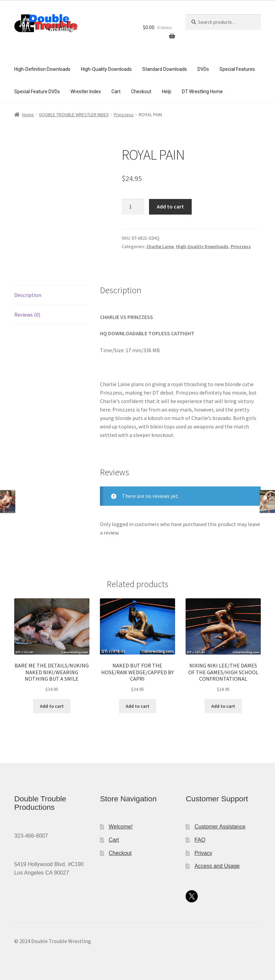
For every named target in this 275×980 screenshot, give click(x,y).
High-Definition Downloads (42, 69)
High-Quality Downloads (106, 69)
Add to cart (170, 206)
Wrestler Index (86, 92)
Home (28, 115)
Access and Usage (217, 866)
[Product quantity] (133, 207)
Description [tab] (28, 295)
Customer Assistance (220, 827)
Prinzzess (124, 115)
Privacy (203, 853)
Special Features (237, 69)
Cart (116, 92)
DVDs (203, 69)
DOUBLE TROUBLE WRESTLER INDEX (74, 115)
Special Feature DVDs (37, 92)
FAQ (200, 840)
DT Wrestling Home (202, 92)
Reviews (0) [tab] (27, 315)
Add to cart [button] (52, 706)
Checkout (141, 92)
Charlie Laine (160, 246)
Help (167, 92)
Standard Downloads (165, 69)
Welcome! (121, 827)
